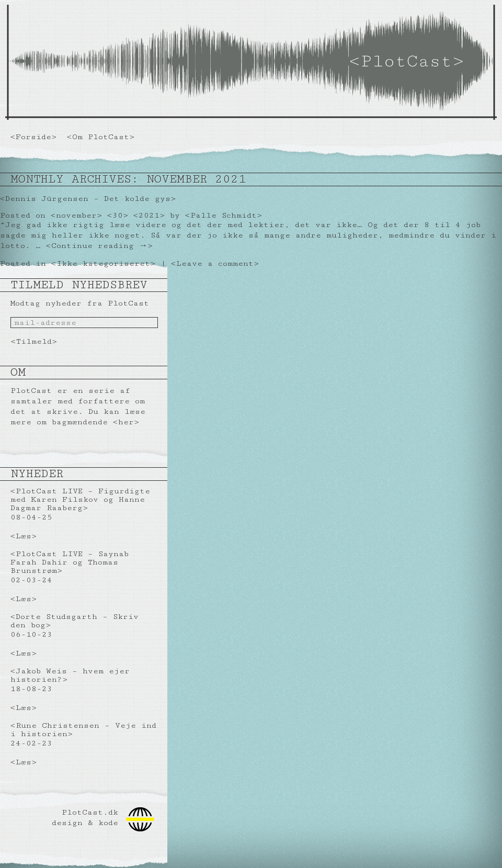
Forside (33, 137)
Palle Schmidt (224, 215)
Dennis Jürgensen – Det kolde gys (88, 199)
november (76, 215)
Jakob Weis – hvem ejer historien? (70, 675)
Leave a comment (215, 263)
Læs (24, 536)
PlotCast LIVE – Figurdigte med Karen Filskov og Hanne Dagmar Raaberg (80, 499)
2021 (149, 215)
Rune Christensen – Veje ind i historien (83, 730)
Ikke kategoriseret (103, 263)
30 (118, 215)
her (126, 422)
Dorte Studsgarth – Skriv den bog (75, 621)
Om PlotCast (101, 137)
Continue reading (99, 246)
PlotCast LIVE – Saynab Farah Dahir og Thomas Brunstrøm (70, 562)
